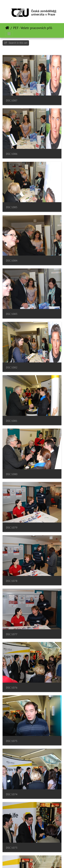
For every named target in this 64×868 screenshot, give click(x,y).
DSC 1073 (12, 848)
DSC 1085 (12, 207)
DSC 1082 (12, 367)
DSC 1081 (12, 421)
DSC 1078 (12, 581)
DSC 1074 (12, 794)
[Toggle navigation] (55, 12)
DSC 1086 (12, 154)
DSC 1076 (12, 688)
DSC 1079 (12, 528)
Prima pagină (7, 28)
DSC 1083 (12, 314)
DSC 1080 (12, 474)
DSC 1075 (12, 741)
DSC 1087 (12, 101)
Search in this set (16, 43)
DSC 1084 (12, 261)
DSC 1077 (12, 634)
